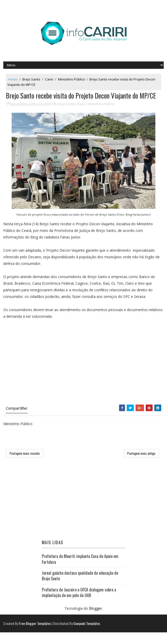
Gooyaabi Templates (87, 635)
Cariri (49, 79)
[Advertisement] (84, 373)
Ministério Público (72, 79)
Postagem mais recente (25, 465)
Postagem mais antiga (141, 465)
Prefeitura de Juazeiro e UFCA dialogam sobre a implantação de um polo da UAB (79, 604)
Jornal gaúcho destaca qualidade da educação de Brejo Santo (80, 587)
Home (13, 79)
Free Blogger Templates (35, 635)
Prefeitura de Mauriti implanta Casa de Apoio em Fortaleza (80, 571)
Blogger (95, 620)
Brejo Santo (31, 79)
